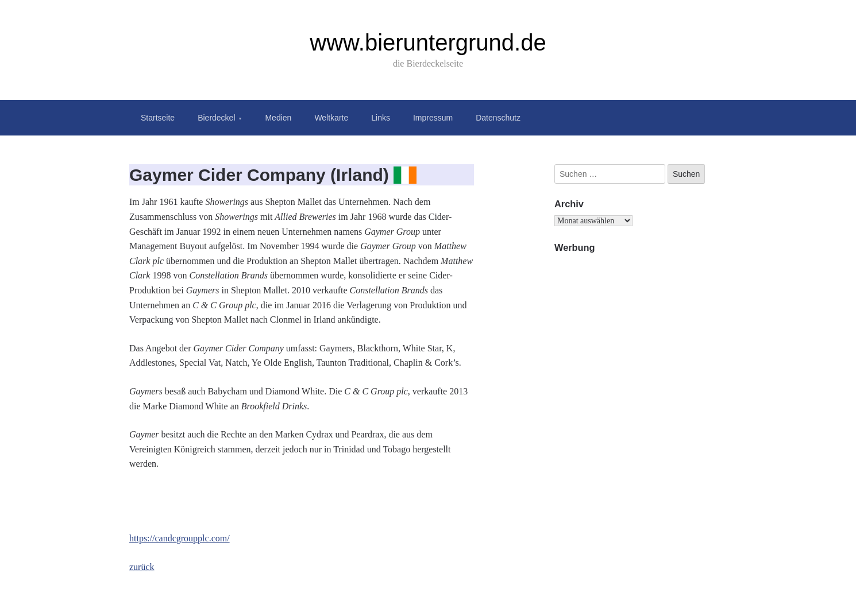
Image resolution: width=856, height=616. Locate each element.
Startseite (158, 118)
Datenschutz (498, 118)
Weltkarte (331, 118)
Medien (278, 118)
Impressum (433, 118)
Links (381, 118)
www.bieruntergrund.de (428, 42)
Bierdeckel (216, 118)
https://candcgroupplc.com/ (180, 538)
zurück (142, 567)
